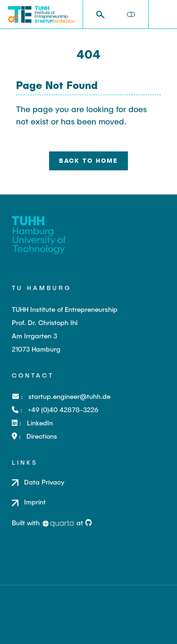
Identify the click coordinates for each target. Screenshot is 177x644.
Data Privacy (44, 482)
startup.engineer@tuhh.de (69, 396)
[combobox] (104, 14)
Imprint (35, 502)
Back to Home (88, 160)
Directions (42, 436)
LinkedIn (40, 423)
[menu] (163, 14)
